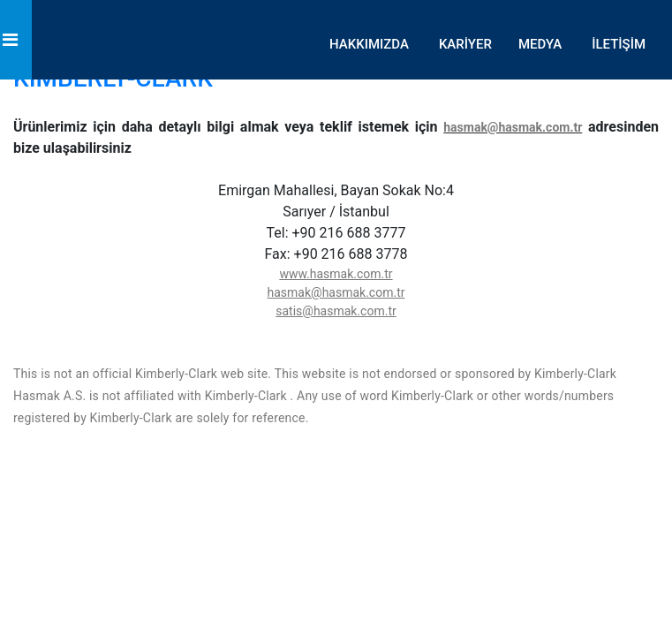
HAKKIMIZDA (369, 44)
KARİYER (465, 44)
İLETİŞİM (619, 44)
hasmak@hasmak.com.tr (513, 127)
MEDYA (540, 44)
